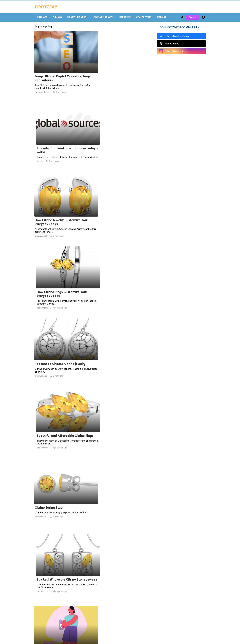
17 (125, 614)
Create (192, 18)
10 (105, 614)
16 (118, 614)
